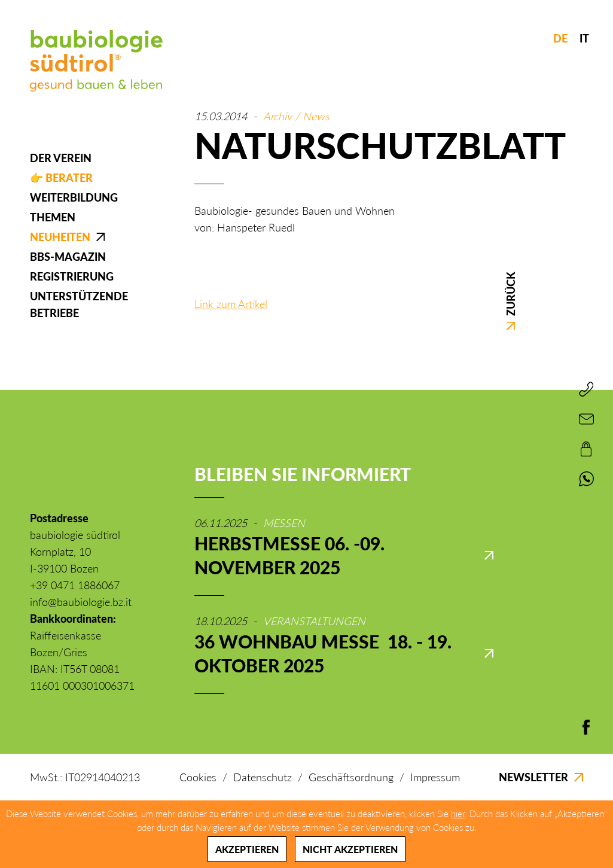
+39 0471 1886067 (75, 585)
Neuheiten (60, 237)
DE (560, 38)
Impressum (435, 777)
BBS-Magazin (68, 257)
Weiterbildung (74, 197)
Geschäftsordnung (351, 777)
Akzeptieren (247, 849)
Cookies (198, 777)
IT (584, 38)
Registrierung (72, 276)
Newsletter (541, 777)
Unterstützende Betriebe (79, 304)
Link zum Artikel (231, 304)
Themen (53, 217)
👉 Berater (61, 178)
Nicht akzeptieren (350, 849)
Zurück (510, 301)
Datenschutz (263, 777)
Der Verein (61, 158)
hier (458, 814)
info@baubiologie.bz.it (81, 602)
